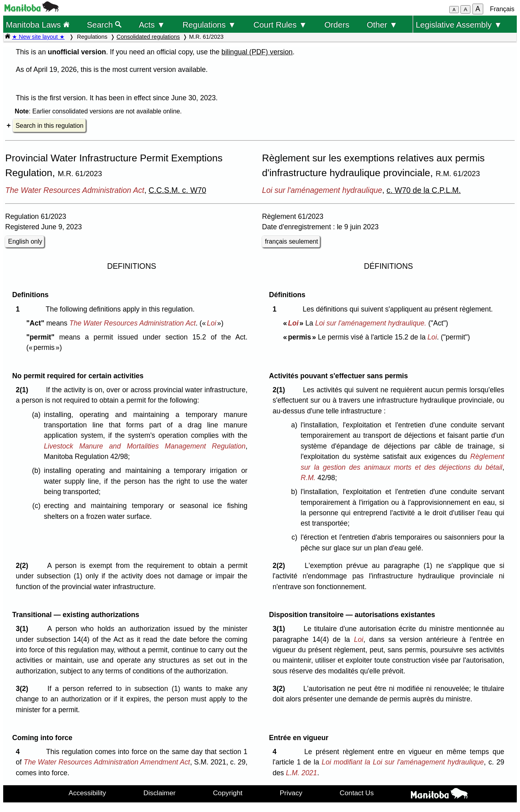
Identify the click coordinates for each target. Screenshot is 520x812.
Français (502, 9)
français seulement (292, 241)
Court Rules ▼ (280, 25)
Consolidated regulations (148, 37)
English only (25, 241)
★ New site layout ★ (38, 37)
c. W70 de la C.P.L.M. (424, 190)
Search (104, 25)
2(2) (24, 566)
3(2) (24, 689)
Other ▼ (382, 25)
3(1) (24, 629)
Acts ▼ (152, 25)
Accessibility (87, 793)
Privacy (291, 793)
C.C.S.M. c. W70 (177, 190)
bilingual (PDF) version (257, 52)
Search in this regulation (50, 126)
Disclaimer (160, 793)
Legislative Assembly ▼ (459, 25)
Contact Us (357, 793)
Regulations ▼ (209, 25)
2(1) (24, 390)
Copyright (228, 793)
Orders (337, 25)
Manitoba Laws (37, 25)
